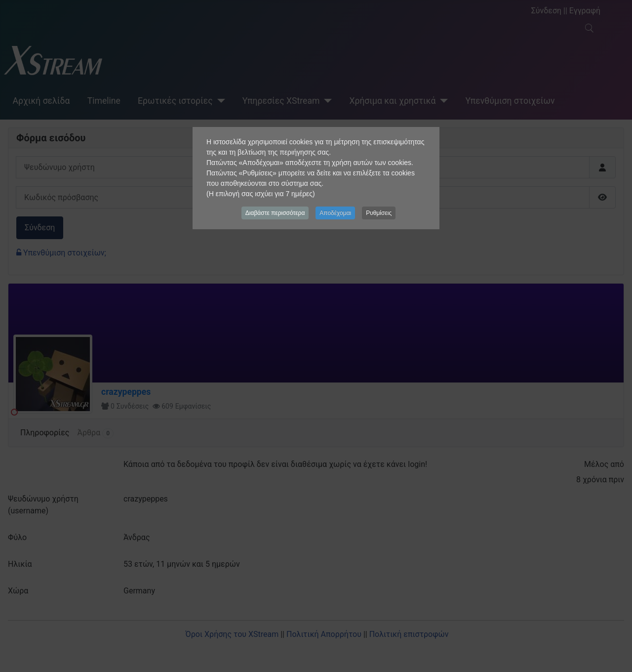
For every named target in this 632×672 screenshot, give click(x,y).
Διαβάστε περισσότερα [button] (275, 213)
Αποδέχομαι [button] (335, 213)
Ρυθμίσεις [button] (379, 213)
